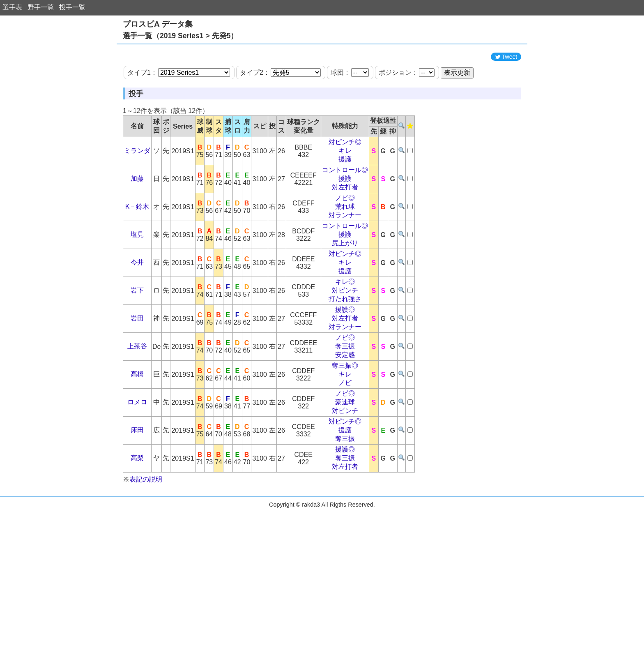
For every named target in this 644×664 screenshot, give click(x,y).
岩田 (137, 355)
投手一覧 (72, 7)
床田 (137, 467)
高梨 (137, 495)
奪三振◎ (345, 402)
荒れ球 (345, 243)
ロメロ (137, 439)
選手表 (12, 7)
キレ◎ (345, 319)
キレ (345, 188)
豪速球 (345, 439)
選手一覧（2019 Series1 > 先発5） (180, 36)
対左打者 (345, 224)
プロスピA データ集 (158, 24)
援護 (345, 196)
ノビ (345, 420)
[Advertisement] (322, 67)
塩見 (137, 271)
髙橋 (137, 411)
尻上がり (345, 280)
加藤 (137, 216)
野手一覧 (41, 7)
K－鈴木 (137, 243)
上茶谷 (137, 383)
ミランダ (137, 188)
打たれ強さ (345, 336)
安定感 (345, 392)
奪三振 (345, 383)
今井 (137, 299)
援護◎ (345, 347)
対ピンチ (345, 327)
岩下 (137, 327)
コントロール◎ (345, 207)
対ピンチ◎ (345, 179)
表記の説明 (146, 516)
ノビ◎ (345, 235)
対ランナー (345, 252)
